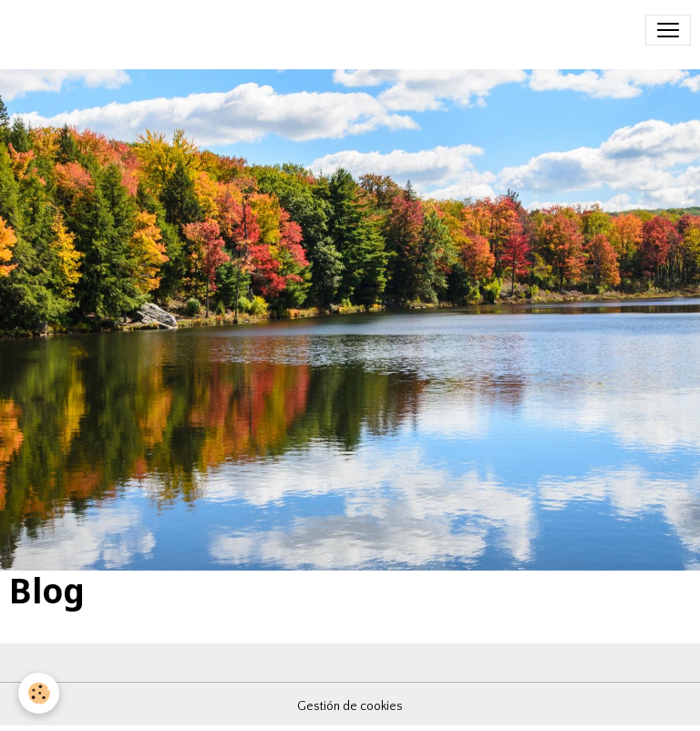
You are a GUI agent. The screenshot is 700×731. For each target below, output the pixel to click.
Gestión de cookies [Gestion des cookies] (350, 706)
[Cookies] (39, 693)
